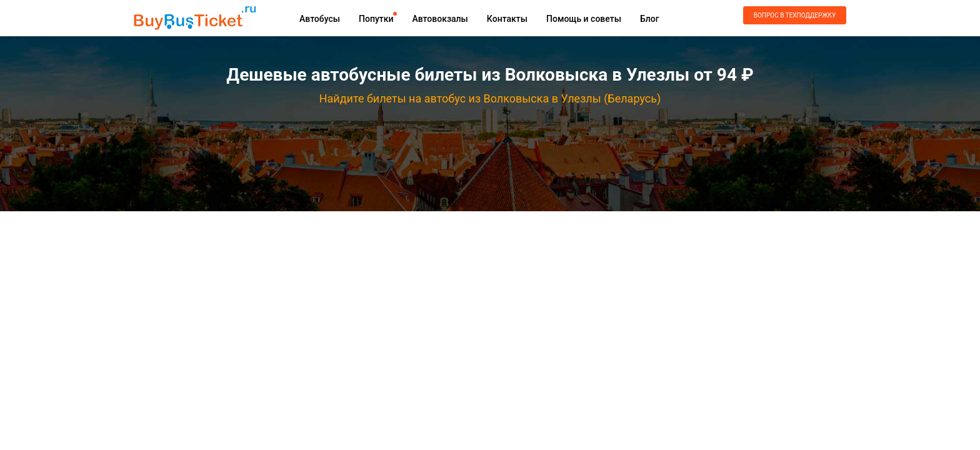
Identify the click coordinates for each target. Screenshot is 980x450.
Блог (650, 19)
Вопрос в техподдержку (795, 15)
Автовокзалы (440, 19)
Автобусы (320, 19)
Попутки (376, 19)
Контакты (507, 19)
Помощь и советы (584, 19)
